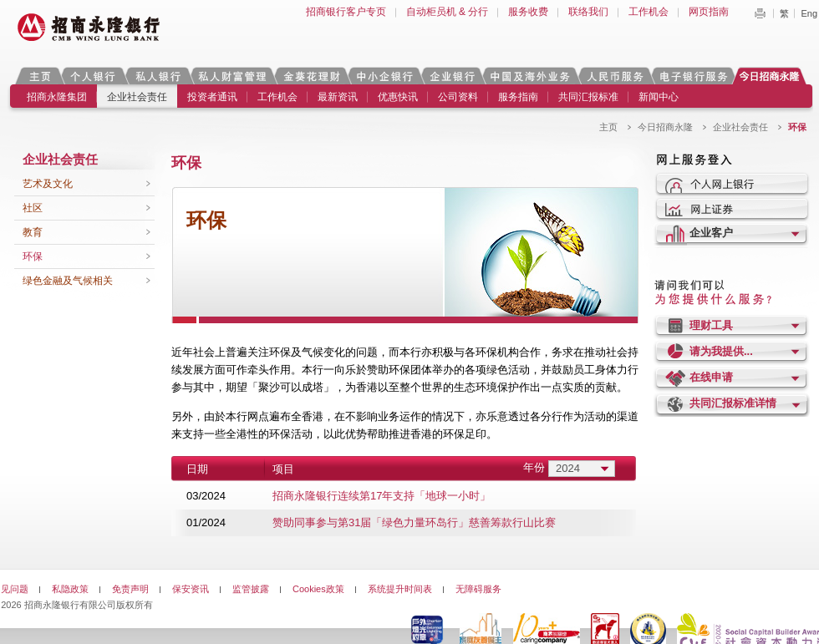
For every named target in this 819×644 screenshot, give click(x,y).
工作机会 (649, 12)
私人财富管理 (232, 76)
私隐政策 (70, 589)
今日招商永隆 (772, 76)
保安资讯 (191, 589)
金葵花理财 (311, 76)
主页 (40, 76)
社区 (33, 208)
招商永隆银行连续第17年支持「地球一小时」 (382, 496)
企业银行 (452, 76)
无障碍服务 (478, 589)
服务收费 (528, 12)
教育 (33, 232)
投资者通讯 (212, 97)
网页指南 (709, 12)
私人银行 (158, 76)
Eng (809, 13)
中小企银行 (384, 76)
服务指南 (518, 97)
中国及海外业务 (530, 76)
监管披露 (251, 589)
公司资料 (458, 97)
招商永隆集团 (57, 97)
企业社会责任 (137, 97)
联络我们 (588, 12)
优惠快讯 (398, 97)
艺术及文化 (48, 184)
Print (760, 13)
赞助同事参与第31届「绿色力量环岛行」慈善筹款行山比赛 (414, 522)
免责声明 (130, 589)
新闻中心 (659, 97)
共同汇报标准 (588, 97)
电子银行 (693, 76)
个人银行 (93, 76)
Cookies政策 (318, 589)
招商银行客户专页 (346, 12)
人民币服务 (614, 76)
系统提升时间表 (400, 589)
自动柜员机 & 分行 (448, 12)
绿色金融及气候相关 (68, 281)
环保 (33, 256)
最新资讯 (338, 97)
